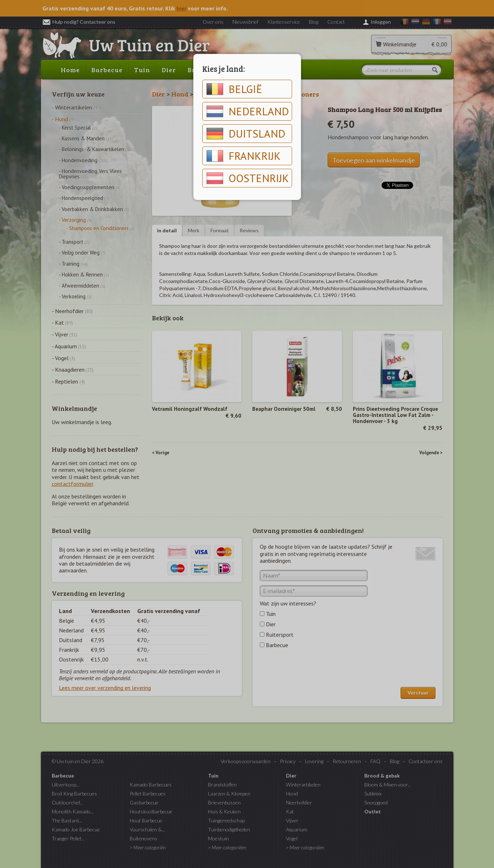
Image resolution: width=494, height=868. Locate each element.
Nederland (248, 111)
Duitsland (246, 134)
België (234, 89)
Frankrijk (243, 156)
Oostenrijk (248, 178)
